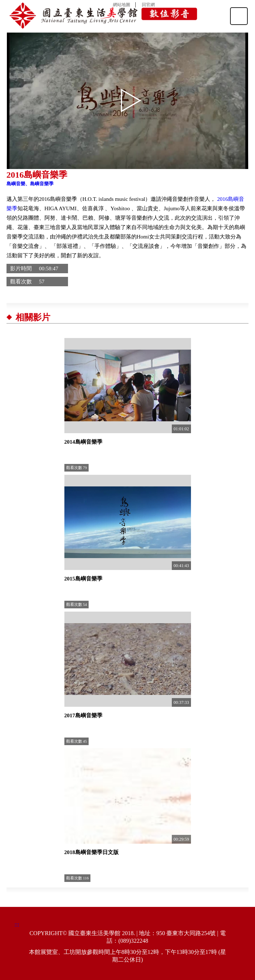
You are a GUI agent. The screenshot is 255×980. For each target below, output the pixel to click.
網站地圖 (122, 5)
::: (17, 924)
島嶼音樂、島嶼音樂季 (30, 184)
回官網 (148, 5)
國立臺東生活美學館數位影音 (103, 16)
